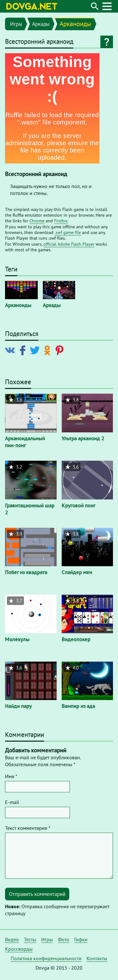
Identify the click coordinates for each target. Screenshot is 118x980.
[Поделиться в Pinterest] (61, 350)
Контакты (97, 958)
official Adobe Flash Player (69, 244)
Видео (12, 939)
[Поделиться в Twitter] (36, 350)
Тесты (30, 939)
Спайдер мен (77, 572)
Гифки (81, 939)
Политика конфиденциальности (46, 958)
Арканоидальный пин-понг (25, 442)
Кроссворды (19, 949)
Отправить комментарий (37, 894)
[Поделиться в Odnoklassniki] (48, 350)
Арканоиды (75, 24)
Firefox (61, 221)
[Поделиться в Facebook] (24, 350)
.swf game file (68, 232)
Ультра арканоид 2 (83, 438)
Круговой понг (79, 505)
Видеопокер (76, 639)
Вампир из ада (78, 706)
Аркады (41, 24)
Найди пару (18, 706)
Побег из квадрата (26, 572)
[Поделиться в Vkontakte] (11, 350)
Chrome (37, 221)
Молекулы (17, 639)
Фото (64, 939)
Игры (16, 24)
